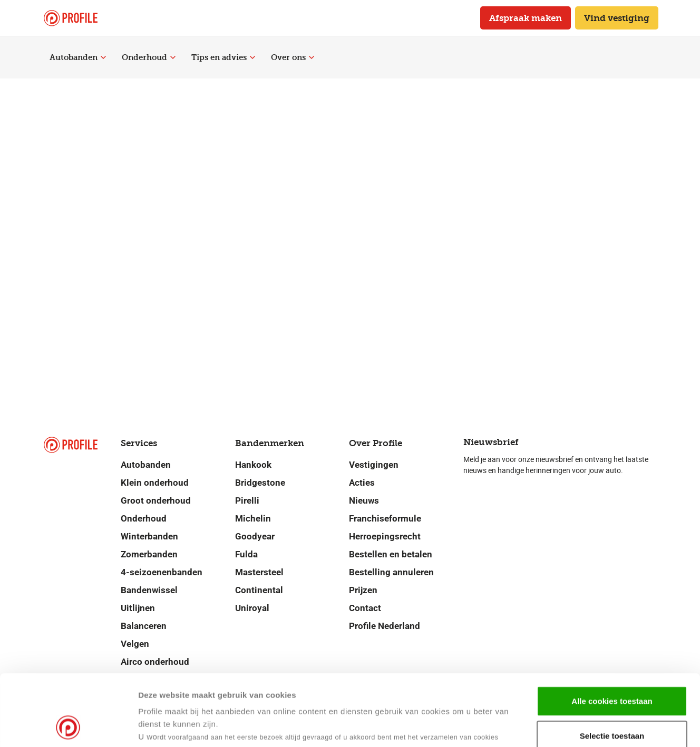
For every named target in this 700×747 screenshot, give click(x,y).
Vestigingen (374, 465)
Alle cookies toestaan (612, 634)
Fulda (246, 554)
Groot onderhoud (156, 500)
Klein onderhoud (155, 483)
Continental (259, 590)
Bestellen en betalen (391, 554)
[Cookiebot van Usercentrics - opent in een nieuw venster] (68, 726)
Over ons (293, 57)
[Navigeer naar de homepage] (71, 18)
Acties (362, 483)
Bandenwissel (149, 590)
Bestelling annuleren (391, 572)
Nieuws (364, 500)
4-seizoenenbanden (162, 572)
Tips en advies (223, 57)
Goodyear (255, 536)
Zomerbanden (149, 554)
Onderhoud (149, 57)
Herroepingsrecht (385, 536)
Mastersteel (259, 572)
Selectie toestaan (612, 669)
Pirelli (247, 500)
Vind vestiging (617, 18)
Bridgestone (260, 483)
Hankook (253, 465)
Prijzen (363, 590)
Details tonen (511, 726)
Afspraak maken (526, 18)
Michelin (253, 518)
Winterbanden (149, 536)
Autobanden (78, 57)
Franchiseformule (385, 518)
